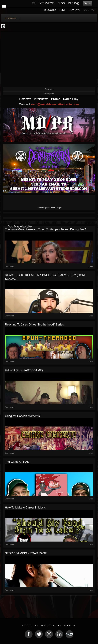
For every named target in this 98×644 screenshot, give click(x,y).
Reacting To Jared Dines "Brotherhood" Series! (35, 325)
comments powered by (49, 208)
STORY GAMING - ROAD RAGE (26, 553)
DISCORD (50, 10)
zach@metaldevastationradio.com (55, 104)
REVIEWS (75, 10)
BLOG (61, 3)
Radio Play (71, 99)
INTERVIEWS (47, 3)
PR (34, 3)
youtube (11, 18)
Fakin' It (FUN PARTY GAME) (24, 370)
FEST (62, 10)
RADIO (72, 3)
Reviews (26, 99)
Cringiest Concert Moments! (23, 416)
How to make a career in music (25, 508)
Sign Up (88, 3)
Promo (56, 99)
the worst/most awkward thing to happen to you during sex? (45, 229)
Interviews (41, 99)
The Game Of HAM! (18, 462)
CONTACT (90, 10)
